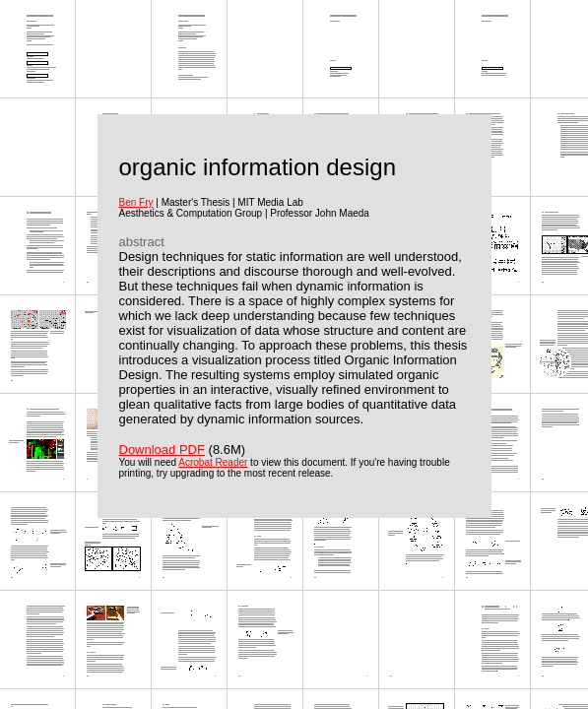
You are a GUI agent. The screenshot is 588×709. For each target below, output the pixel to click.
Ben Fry (136, 202)
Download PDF (162, 450)
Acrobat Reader (213, 462)
